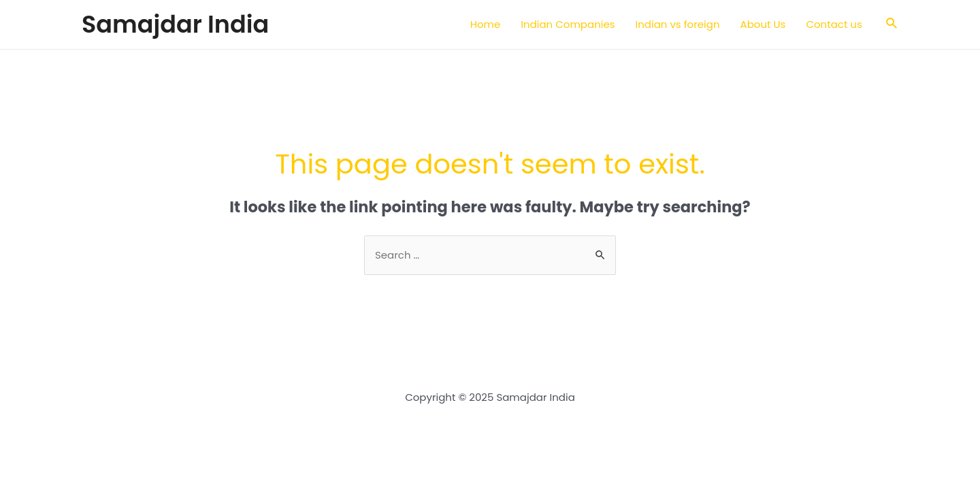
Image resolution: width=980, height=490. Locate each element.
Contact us (834, 24)
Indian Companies (568, 24)
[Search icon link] (892, 24)
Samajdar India (175, 24)
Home (486, 24)
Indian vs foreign (678, 24)
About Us (763, 24)
